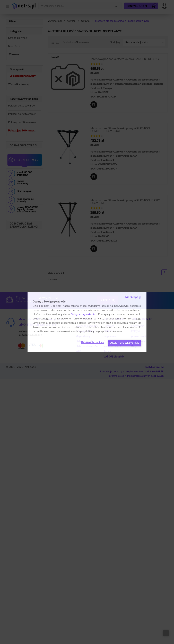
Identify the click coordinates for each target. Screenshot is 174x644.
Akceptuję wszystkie (125, 343)
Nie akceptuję (133, 297)
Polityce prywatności (84, 314)
